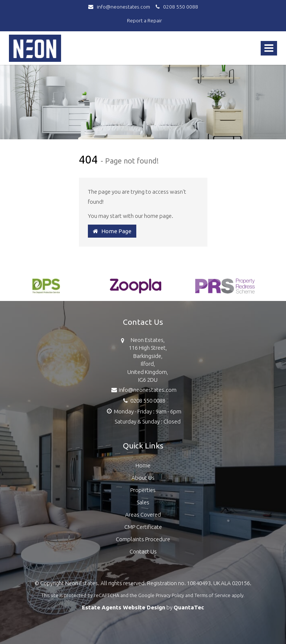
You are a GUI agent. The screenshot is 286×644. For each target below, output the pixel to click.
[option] (46, 290)
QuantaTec (189, 607)
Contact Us (143, 551)
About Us (143, 478)
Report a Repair (144, 20)
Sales (143, 502)
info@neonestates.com (121, 7)
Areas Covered (143, 515)
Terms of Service (212, 595)
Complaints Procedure (143, 539)
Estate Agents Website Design (124, 607)
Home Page (112, 231)
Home (143, 465)
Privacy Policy (170, 595)
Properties (143, 490)
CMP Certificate (143, 527)
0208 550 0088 (176, 7)
